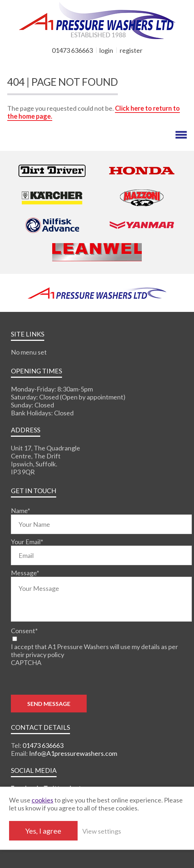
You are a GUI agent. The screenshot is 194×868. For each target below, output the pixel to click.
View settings (102, 831)
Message (25, 573)
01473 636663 (72, 50)
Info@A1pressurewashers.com (73, 753)
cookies (42, 800)
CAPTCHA (26, 662)
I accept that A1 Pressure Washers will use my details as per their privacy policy (94, 651)
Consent (24, 631)
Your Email (27, 542)
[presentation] (66, 681)
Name (20, 511)
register (131, 50)
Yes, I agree (43, 831)
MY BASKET (33, 62)
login (106, 50)
